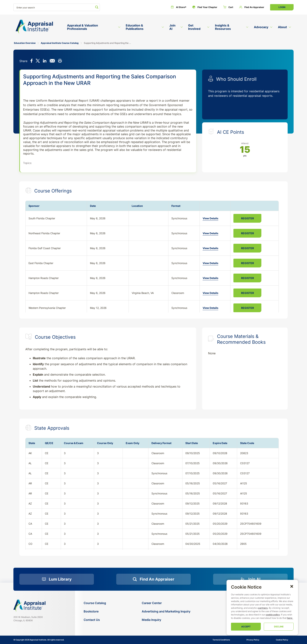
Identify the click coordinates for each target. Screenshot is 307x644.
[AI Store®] (179, 7)
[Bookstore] (95, 611)
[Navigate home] (29, 606)
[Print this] (60, 61)
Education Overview (25, 43)
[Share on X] (38, 61)
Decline (279, 627)
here (289, 618)
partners (263, 608)
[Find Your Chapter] (205, 7)
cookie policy (273, 615)
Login (282, 7)
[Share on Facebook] (32, 61)
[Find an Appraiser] (252, 7)
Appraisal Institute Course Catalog (60, 43)
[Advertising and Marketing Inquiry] (166, 611)
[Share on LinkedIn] (45, 61)
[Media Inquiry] (166, 620)
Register (247, 218)
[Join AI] (250, 579)
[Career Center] (166, 603)
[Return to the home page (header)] (34, 27)
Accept (246, 627)
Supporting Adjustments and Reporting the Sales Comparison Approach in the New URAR (107, 43)
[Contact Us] (95, 620)
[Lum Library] (57, 579)
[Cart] (228, 7)
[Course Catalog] (95, 603)
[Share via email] (52, 61)
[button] (292, 586)
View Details (211, 218)
